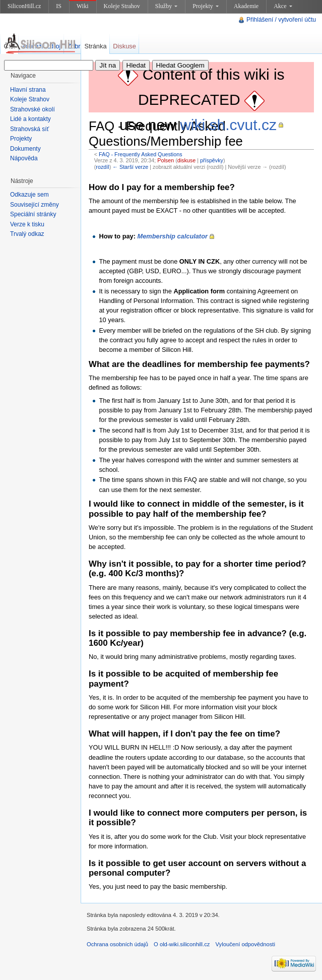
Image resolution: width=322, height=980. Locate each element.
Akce (283, 6)
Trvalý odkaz (27, 234)
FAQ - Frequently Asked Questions (141, 154)
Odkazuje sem (29, 195)
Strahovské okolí (33, 109)
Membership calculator (173, 236)
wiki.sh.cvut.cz (228, 125)
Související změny (35, 205)
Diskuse (124, 46)
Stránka (95, 46)
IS (59, 6)
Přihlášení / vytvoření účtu (281, 20)
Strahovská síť (29, 129)
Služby (166, 6)
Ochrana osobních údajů (117, 944)
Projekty (206, 6)
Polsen (166, 160)
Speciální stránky (33, 214)
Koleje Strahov (122, 6)
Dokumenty (25, 149)
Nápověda (24, 158)
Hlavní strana (28, 90)
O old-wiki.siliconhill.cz (182, 944)
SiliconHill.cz (24, 6)
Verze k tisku (27, 224)
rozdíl (102, 167)
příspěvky (212, 160)
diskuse (186, 160)
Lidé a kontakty (30, 119)
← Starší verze (130, 167)
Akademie (246, 6)
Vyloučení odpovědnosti (245, 944)
